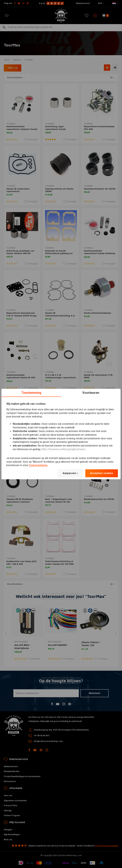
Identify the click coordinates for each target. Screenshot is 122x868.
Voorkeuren (91, 393)
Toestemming (31, 393)
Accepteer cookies (102, 473)
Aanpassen (70, 473)
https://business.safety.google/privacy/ (64, 449)
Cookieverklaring (38, 465)
